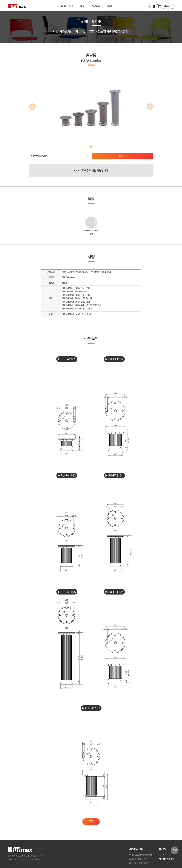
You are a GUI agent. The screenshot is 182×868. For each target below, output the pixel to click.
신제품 (84, 22)
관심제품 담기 (123, 156)
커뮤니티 (96, 5)
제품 (82, 5)
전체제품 (97, 22)
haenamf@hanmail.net (142, 855)
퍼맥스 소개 (67, 5)
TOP (175, 850)
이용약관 (162, 855)
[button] (91, 146)
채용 (109, 5)
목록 (91, 822)
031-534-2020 (140, 859)
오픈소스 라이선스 (13, 864)
